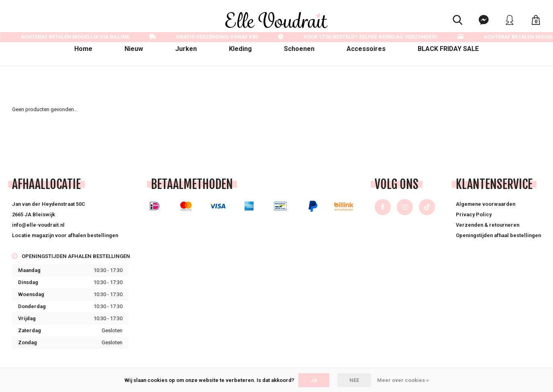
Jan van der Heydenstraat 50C (49, 204)
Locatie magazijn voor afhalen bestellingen (65, 235)
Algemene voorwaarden (486, 204)
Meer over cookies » (403, 380)
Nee (354, 380)
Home (83, 49)
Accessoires (366, 49)
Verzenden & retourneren (488, 225)
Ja (314, 380)
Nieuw (134, 49)
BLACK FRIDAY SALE (448, 49)
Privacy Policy (474, 214)
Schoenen (299, 49)
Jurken (186, 49)
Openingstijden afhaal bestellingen (498, 235)
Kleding (240, 49)
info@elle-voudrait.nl (38, 225)
